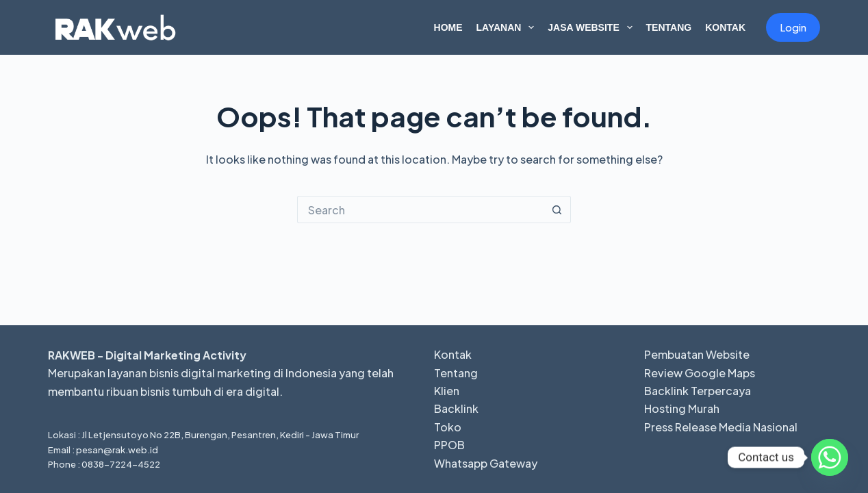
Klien (447, 391)
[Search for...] (420, 210)
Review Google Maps (700, 373)
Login (793, 27)
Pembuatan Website (697, 354)
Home (448, 27)
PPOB (449, 445)
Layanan (508, 27)
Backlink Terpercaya (698, 391)
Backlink (456, 408)
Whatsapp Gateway (486, 463)
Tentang (669, 27)
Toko (448, 427)
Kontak (725, 27)
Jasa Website (592, 27)
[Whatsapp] (830, 457)
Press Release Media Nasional (721, 427)
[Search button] (557, 210)
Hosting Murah (682, 408)
